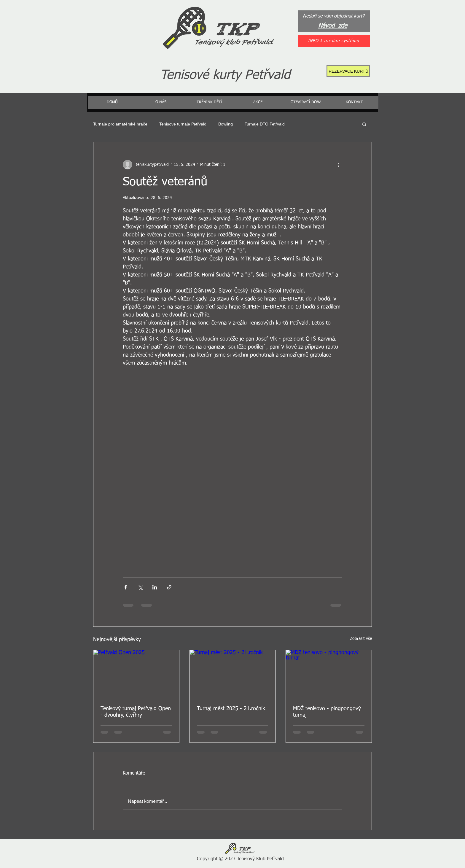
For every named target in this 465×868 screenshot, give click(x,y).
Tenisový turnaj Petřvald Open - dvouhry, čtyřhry (136, 712)
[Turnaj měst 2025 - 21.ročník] (233, 674)
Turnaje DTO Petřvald (265, 124)
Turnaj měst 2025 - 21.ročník (231, 709)
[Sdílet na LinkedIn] (155, 587)
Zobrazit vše (361, 639)
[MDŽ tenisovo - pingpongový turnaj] (329, 674)
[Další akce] (339, 165)
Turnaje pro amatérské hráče (120, 124)
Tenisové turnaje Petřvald (183, 124)
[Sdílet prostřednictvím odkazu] (169, 587)
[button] (364, 124)
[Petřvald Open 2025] (136, 674)
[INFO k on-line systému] (334, 41)
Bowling (226, 124)
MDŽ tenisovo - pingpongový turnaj (327, 712)
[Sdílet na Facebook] (126, 587)
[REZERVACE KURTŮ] (348, 71)
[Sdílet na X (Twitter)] (140, 587)
